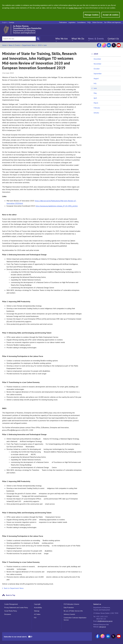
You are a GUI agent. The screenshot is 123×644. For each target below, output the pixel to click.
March (96, 103)
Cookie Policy (73, 8)
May (95, 93)
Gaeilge (12, 22)
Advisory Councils (69, 614)
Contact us (97, 604)
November (97, 64)
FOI (35, 618)
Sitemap (37, 611)
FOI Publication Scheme (71, 604)
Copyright (37, 604)
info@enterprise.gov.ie (105, 621)
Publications (63, 22)
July (95, 83)
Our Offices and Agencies (113, 22)
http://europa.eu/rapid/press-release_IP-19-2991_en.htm (57, 206)
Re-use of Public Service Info (73, 611)
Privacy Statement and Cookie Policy (16, 608)
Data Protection (69, 608)
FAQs (89, 22)
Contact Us (113, 39)
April (95, 98)
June (45, 45)
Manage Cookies (92, 15)
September (98, 74)
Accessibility (38, 608)
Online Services (97, 22)
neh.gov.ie (102, 627)
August (96, 78)
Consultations (81, 22)
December (97, 59)
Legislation (72, 22)
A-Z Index (37, 614)
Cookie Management (11, 604)
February (97, 108)
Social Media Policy (11, 611)
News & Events (96, 39)
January (96, 113)
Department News (29, 45)
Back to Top (11, 595)
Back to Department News (14, 588)
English (5, 22)
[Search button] (38, 39)
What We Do (78, 39)
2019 (40, 45)
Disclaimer (8, 614)
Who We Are (61, 39)
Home (4, 45)
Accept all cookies (111, 15)
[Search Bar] (19, 39)
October (97, 69)
